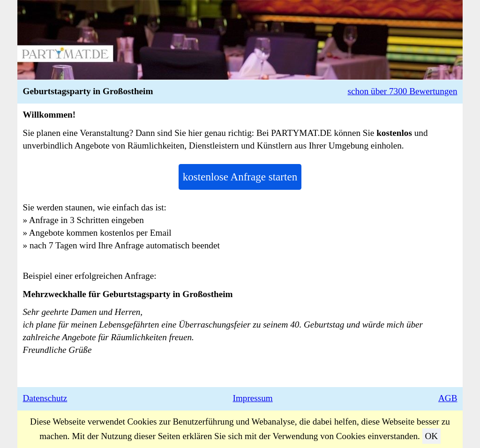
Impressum (253, 398)
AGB (448, 398)
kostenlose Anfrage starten (240, 177)
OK (431, 436)
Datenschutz (45, 398)
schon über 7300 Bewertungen (403, 91)
